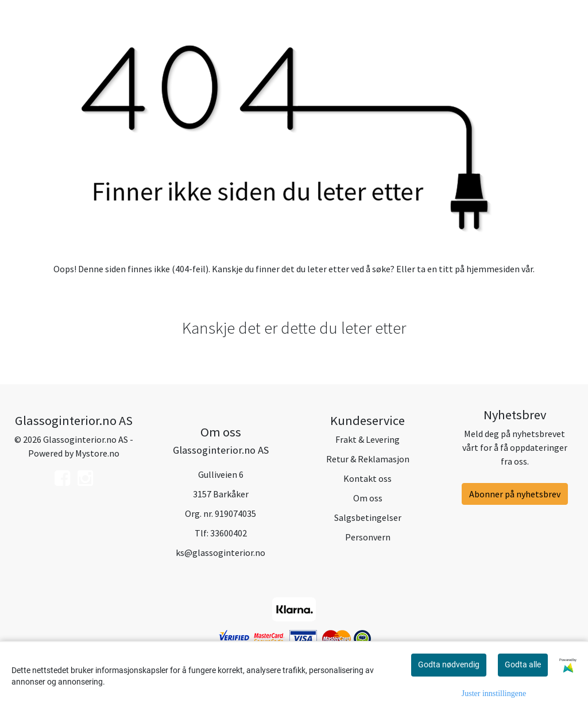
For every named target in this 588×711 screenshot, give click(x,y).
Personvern (368, 537)
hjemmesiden (493, 269)
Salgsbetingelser (368, 517)
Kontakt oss (367, 478)
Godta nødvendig (449, 664)
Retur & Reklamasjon (368, 459)
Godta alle (523, 664)
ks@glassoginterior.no (220, 552)
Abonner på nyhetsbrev (515, 494)
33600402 (229, 533)
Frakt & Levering (367, 439)
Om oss (368, 498)
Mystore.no (97, 453)
